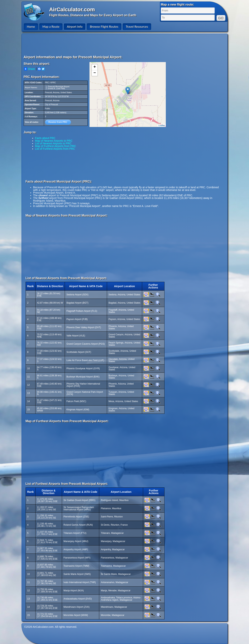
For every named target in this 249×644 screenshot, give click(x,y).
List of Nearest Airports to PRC (53, 143)
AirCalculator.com (72, 9)
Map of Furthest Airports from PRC (56, 146)
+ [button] (95, 67)
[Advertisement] (125, 44)
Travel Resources (137, 26)
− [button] (95, 73)
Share (29, 69)
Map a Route (51, 26)
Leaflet (162, 125)
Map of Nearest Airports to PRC (54, 141)
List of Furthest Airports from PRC (55, 149)
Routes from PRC (58, 122)
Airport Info (75, 26)
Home (31, 26)
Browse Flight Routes (104, 26)
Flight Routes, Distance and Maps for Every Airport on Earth (93, 15)
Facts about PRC (45, 138)
